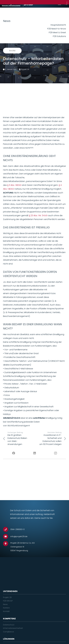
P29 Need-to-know (57, 29)
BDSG (19, 185)
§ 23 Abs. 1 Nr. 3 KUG (38, 215)
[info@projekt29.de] (7, 536)
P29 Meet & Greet (57, 32)
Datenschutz (9, 625)
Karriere (6, 608)
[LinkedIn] (34, 453)
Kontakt (6, 611)
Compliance (8, 632)
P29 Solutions (59, 36)
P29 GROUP (8, 601)
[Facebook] (14, 453)
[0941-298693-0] (7, 529)
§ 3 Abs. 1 (12, 185)
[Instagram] (55, 453)
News (5, 604)
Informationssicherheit (13, 628)
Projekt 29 (7, 597)
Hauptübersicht (58, 25)
